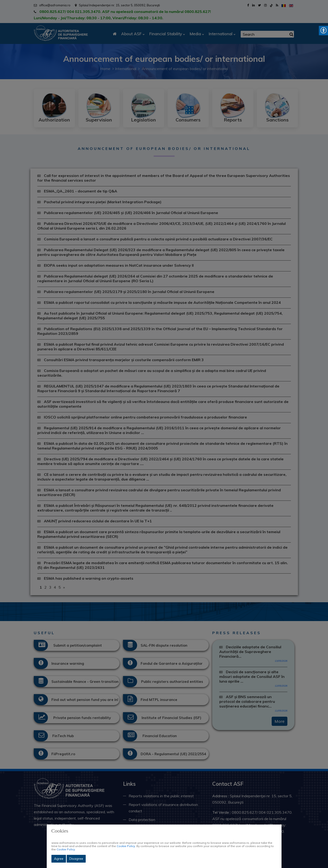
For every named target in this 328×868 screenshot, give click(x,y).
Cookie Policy (126, 846)
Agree (59, 859)
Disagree (76, 859)
